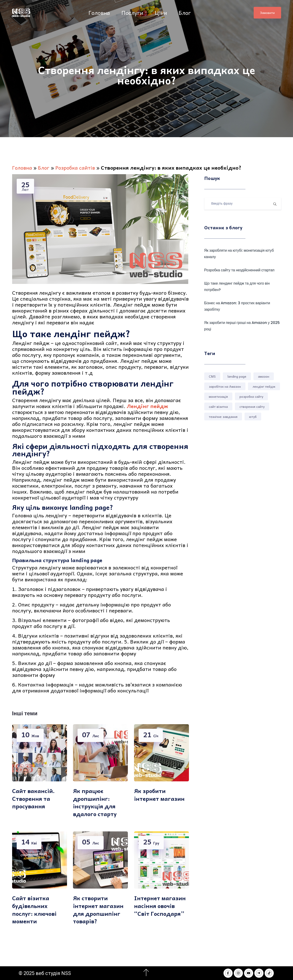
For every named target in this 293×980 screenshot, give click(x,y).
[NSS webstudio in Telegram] (259, 973)
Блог (185, 13)
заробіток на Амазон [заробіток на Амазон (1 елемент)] (225, 386)
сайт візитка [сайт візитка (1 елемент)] (218, 406)
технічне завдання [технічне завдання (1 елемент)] (223, 417)
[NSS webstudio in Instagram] (238, 973)
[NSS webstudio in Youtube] (249, 973)
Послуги (133, 13)
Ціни (162, 13)
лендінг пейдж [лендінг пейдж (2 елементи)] (264, 386)
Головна (100, 13)
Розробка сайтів (75, 168)
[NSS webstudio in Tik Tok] (269, 973)
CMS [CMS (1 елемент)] (212, 376)
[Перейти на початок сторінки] (146, 973)
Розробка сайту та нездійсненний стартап (239, 270)
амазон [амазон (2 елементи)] (264, 376)
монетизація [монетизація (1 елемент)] (218, 396)
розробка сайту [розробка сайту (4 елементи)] (251, 396)
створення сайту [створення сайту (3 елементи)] (252, 406)
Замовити (267, 13)
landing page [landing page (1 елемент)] (237, 376)
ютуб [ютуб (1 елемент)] (253, 417)
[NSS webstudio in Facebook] (228, 973)
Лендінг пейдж (147, 406)
